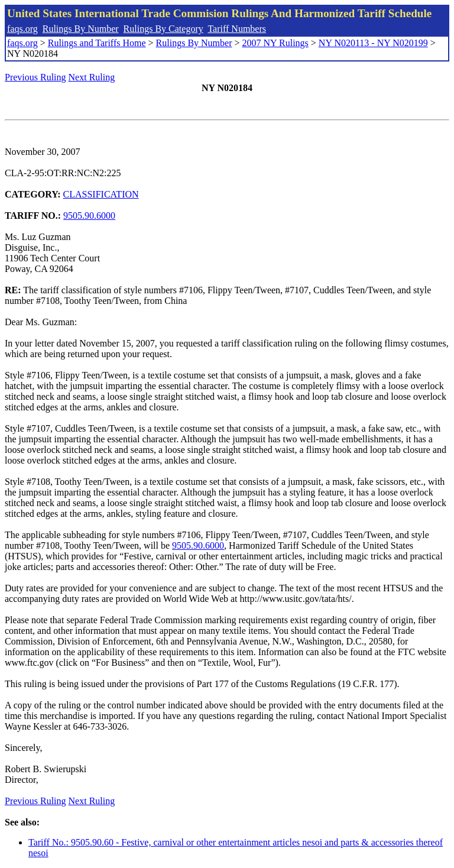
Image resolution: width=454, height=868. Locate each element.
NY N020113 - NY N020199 (373, 43)
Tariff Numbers (237, 29)
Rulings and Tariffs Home (97, 43)
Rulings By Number (81, 29)
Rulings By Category (163, 29)
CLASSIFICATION (101, 194)
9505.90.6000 (89, 216)
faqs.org (22, 29)
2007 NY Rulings (275, 43)
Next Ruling (92, 77)
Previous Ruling (35, 77)
